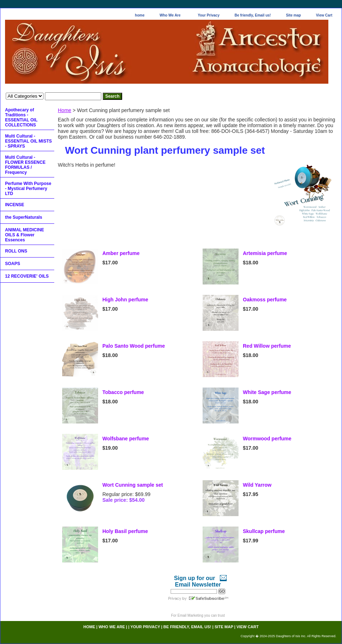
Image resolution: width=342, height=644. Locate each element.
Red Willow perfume (267, 346)
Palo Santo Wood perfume (134, 346)
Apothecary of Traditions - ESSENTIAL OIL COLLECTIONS (21, 117)
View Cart (324, 15)
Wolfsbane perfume (126, 439)
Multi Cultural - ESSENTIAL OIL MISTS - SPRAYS (28, 141)
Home (64, 110)
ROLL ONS (16, 251)
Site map (294, 15)
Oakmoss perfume (265, 300)
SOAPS (13, 264)
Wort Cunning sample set (133, 485)
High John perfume (125, 300)
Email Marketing (190, 615)
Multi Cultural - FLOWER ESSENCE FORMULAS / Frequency (25, 165)
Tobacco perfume (123, 392)
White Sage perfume (267, 392)
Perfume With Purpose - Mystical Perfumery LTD (28, 189)
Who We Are (170, 15)
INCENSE (15, 205)
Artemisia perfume (265, 253)
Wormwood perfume (267, 439)
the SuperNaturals (24, 217)
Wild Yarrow (257, 485)
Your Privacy (209, 15)
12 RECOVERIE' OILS (27, 276)
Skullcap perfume (264, 531)
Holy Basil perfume (125, 531)
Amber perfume (121, 253)
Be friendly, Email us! (253, 15)
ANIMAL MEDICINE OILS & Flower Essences (24, 235)
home (140, 15)
